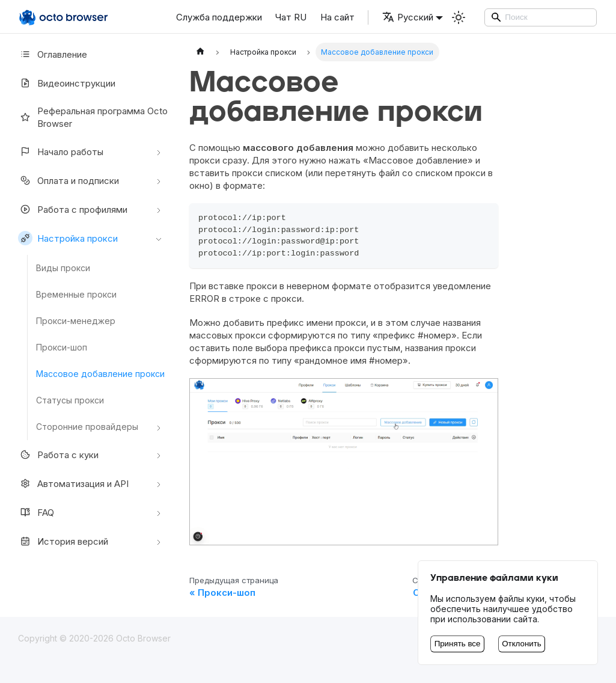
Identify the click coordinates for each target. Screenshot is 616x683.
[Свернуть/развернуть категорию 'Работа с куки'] (159, 455)
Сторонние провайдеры (87, 427)
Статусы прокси (70, 400)
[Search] (541, 17)
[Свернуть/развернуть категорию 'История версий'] (159, 541)
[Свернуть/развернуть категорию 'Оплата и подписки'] (159, 180)
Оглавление (53, 54)
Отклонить (522, 644)
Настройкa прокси (68, 238)
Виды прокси (63, 268)
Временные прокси (76, 294)
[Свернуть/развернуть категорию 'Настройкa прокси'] (159, 238)
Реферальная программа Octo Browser (93, 117)
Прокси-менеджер (76, 321)
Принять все (458, 644)
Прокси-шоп (62, 347)
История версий (63, 541)
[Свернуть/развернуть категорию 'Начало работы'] (159, 152)
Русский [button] (408, 17)
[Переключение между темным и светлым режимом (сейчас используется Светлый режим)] (459, 17)
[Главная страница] (200, 52)
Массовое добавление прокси (100, 374)
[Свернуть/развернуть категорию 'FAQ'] (159, 512)
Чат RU (291, 17)
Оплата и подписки (69, 180)
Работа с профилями (73, 209)
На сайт (337, 17)
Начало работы (61, 152)
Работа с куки (58, 455)
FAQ (36, 512)
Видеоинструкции (67, 83)
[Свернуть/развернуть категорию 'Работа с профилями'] (159, 209)
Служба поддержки (219, 17)
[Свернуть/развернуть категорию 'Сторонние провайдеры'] (159, 427)
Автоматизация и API (73, 483)
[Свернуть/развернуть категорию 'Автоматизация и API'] (159, 483)
